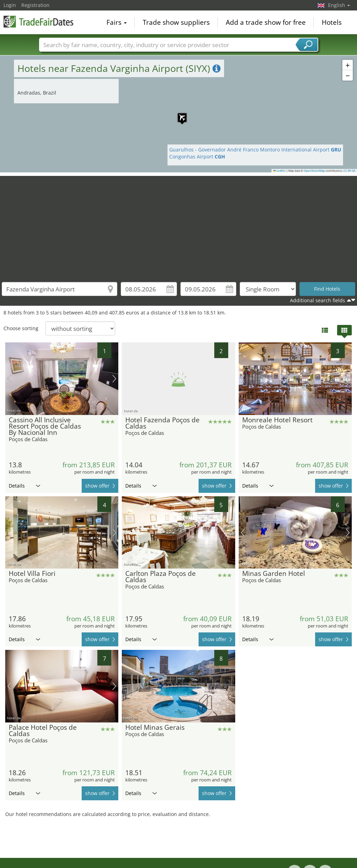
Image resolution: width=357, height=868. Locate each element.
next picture (114, 379)
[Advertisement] (179, 225)
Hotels (332, 22)
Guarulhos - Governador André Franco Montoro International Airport (255, 150)
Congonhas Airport (197, 157)
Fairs (117, 22)
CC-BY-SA (349, 171)
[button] (179, 114)
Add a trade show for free (266, 22)
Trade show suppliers (176, 22)
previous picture (9, 379)
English (339, 5)
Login (10, 5)
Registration (35, 5)
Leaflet (280, 171)
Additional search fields (318, 300)
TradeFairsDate (38, 22)
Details (24, 486)
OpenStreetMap (314, 171)
